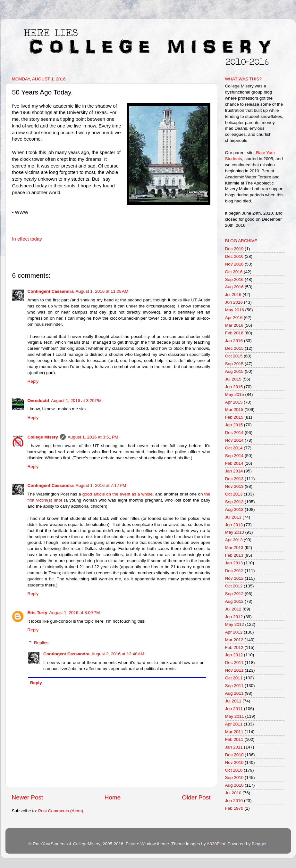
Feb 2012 (234, 647)
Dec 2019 (234, 249)
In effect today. (28, 239)
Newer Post (28, 797)
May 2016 (235, 310)
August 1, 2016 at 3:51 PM (93, 437)
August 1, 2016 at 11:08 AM (102, 291)
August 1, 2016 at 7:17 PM (101, 485)
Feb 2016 (234, 333)
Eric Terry (38, 613)
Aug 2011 (234, 693)
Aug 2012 (234, 601)
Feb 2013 (234, 555)
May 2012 (235, 624)
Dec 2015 (234, 348)
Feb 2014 (234, 463)
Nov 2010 (234, 762)
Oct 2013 (234, 494)
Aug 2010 (234, 785)
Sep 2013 (234, 502)
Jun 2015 (234, 387)
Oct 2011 (234, 678)
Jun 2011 (234, 709)
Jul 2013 (233, 517)
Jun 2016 (234, 302)
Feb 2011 (234, 739)
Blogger (259, 844)
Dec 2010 (234, 755)
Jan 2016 (234, 341)
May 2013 (235, 532)
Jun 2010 (234, 801)
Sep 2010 (234, 778)
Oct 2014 (234, 448)
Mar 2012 (234, 640)
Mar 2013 (234, 548)
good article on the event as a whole (118, 494)
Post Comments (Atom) (61, 811)
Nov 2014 (234, 440)
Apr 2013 (234, 540)
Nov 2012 (234, 578)
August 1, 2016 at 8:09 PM (75, 613)
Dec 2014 (234, 433)
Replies (41, 643)
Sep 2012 (234, 594)
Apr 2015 (234, 402)
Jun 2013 (234, 525)
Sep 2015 (234, 364)
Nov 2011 (234, 670)
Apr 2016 (234, 318)
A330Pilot (216, 844)
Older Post (196, 797)
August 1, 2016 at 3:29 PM (76, 401)
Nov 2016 (234, 264)
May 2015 (235, 394)
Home (113, 797)
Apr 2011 (234, 724)
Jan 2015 (234, 425)
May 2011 (235, 716)
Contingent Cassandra (51, 291)
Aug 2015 (234, 371)
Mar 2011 (234, 732)
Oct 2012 (234, 586)
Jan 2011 (234, 747)
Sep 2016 (234, 279)
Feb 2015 (234, 417)
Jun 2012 (234, 617)
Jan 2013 (234, 563)
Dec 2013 (234, 479)
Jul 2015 (233, 379)
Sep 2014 (234, 456)
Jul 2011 (233, 701)
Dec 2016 (234, 256)
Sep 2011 (234, 686)
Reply (33, 381)
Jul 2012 (233, 609)
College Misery (43, 437)
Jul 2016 (233, 295)
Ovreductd (38, 401)
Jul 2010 (233, 793)
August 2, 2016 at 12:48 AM (118, 654)
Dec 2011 (234, 663)
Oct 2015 (234, 356)
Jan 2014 (234, 471)
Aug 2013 (234, 509)
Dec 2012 (234, 571)
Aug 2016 (234, 287)
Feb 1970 (234, 808)
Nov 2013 (234, 486)
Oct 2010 (234, 770)
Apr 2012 (234, 632)
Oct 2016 (234, 272)
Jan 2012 (234, 655)
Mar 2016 (234, 325)
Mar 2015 (234, 409)
